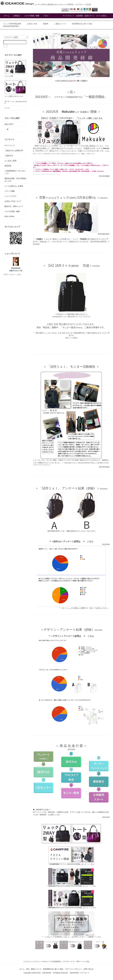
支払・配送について (34, 969)
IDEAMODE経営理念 (11, 26)
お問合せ (17, 16)
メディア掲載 (10, 191)
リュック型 (15, 68)
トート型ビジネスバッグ (15, 89)
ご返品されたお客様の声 (14, 151)
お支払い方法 (32, 24)
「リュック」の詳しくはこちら (89, 118)
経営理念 (8, 166)
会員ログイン (90, 16)
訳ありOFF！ (10, 124)
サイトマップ (10, 145)
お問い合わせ (88, 969)
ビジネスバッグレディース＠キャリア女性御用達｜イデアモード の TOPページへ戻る (56, 962)
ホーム (7, 16)
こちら (90, 542)
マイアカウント (69, 16)
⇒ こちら (92, 886)
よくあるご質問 (10, 161)
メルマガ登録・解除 (32, 16)
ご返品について (60, 24)
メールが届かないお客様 (14, 186)
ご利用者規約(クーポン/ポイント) (15, 172)
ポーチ (16, 102)
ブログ (46, 16)
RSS (6, 216)
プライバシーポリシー (73, 969)
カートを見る (101, 16)
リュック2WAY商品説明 (12, 24)
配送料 (46, 24)
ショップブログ (10, 196)
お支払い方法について (13, 201)
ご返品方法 (9, 156)
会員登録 (79, 16)
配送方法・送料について (14, 206)
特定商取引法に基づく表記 (82, 24)
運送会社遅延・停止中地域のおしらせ (16, 180)
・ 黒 (6, 129)
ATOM (12, 216)
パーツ (7, 108)
